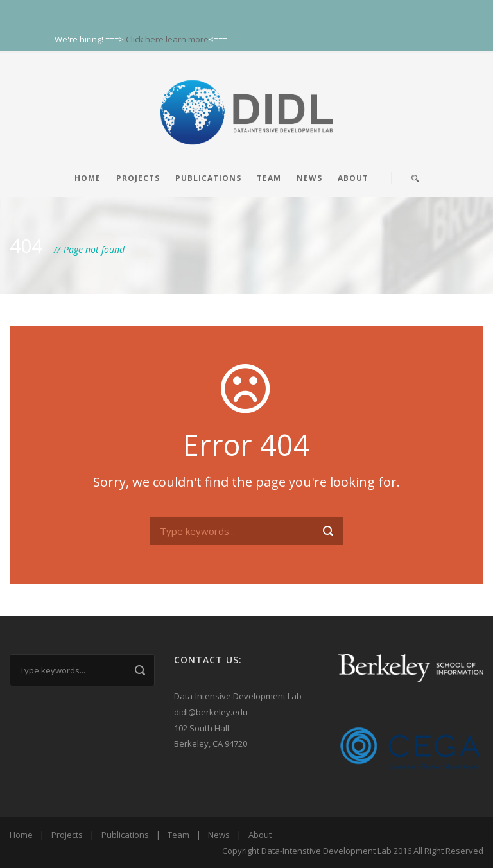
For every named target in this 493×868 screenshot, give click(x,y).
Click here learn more (167, 39)
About (353, 178)
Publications (208, 178)
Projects (138, 178)
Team (269, 178)
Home (88, 178)
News (309, 178)
